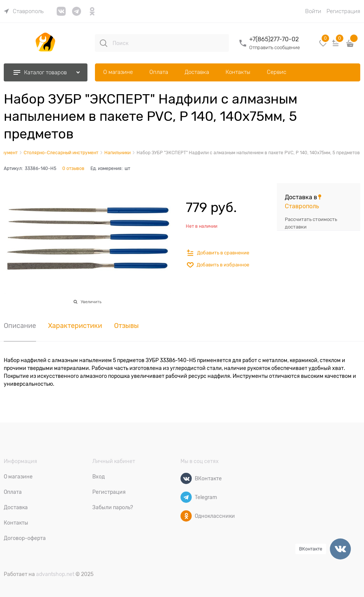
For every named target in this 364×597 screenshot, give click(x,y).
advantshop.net (55, 574)
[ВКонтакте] (186, 478)
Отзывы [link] (126, 326)
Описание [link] (20, 326)
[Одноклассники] (186, 516)
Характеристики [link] (75, 326)
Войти (313, 11)
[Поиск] (104, 43)
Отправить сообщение (275, 47)
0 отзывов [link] (73, 168)
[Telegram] (186, 497)
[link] (24, 11)
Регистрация (343, 11)
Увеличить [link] (91, 302)
